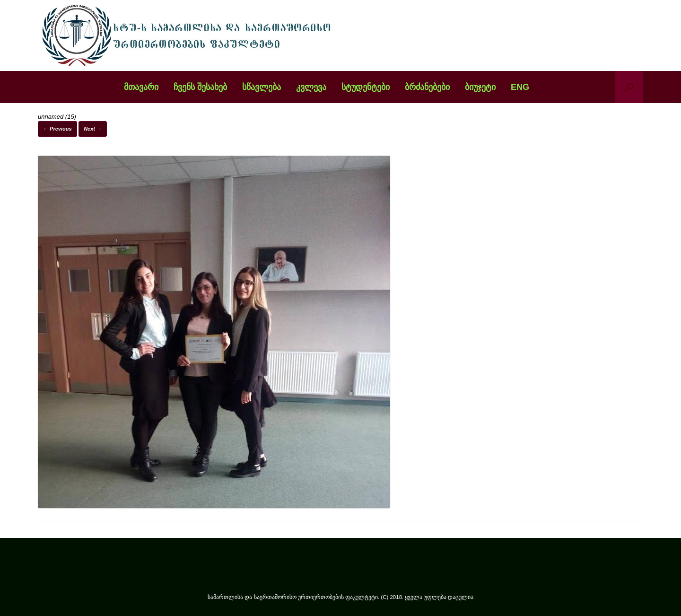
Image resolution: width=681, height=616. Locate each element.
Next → (93, 129)
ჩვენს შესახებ (200, 87)
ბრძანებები (427, 87)
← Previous (57, 129)
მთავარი (141, 87)
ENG (520, 87)
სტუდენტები (366, 87)
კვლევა (311, 87)
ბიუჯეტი (480, 87)
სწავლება (262, 87)
